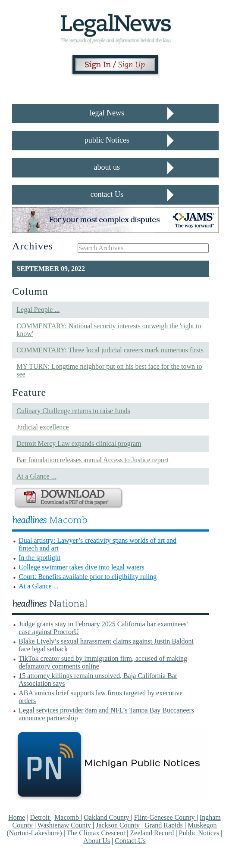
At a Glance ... (36, 476)
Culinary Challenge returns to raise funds (73, 411)
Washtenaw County (65, 825)
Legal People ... (38, 310)
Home (17, 817)
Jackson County (119, 825)
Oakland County (107, 817)
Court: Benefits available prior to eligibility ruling (88, 577)
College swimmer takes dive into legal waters (81, 567)
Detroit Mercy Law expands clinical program (79, 443)
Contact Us (130, 841)
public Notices (107, 140)
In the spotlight (39, 558)
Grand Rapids (164, 825)
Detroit (41, 817)
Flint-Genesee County (165, 817)
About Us (97, 841)
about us (107, 167)
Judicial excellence (42, 427)
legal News (107, 113)
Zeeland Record (153, 833)
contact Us (107, 194)
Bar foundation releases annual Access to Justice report (92, 460)
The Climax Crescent (97, 833)
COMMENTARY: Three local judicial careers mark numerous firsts (110, 350)
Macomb (67, 817)
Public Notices (199, 833)
